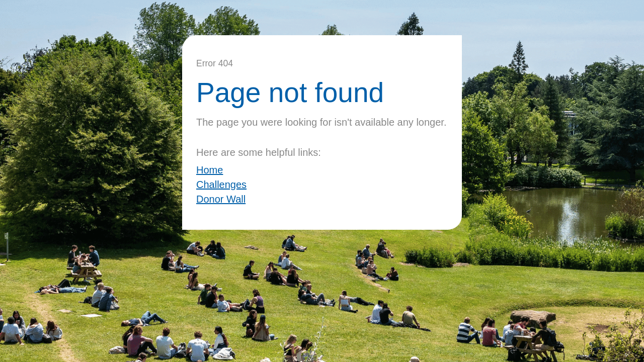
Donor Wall (221, 199)
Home (210, 170)
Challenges (221, 185)
